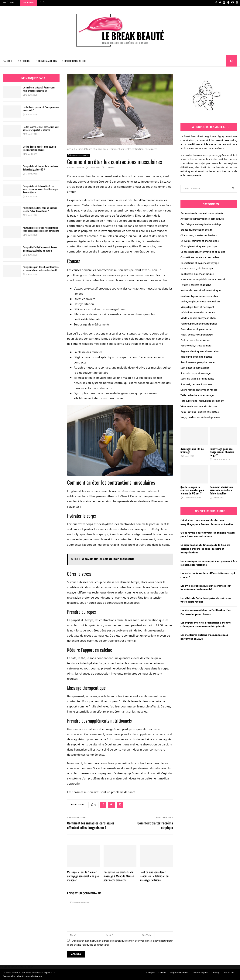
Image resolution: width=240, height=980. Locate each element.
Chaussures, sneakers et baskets (199, 236)
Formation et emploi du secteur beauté (203, 280)
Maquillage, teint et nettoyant (197, 307)
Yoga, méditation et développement (201, 418)
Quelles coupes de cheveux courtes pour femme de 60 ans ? (192, 490)
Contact (162, 973)
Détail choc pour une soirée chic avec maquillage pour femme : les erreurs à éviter (207, 523)
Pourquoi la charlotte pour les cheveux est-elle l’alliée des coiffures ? (40, 209)
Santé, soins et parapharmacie (197, 362)
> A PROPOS (24, 61)
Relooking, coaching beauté (196, 357)
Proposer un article (179, 973)
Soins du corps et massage (195, 373)
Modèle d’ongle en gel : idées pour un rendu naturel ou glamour (39, 148)
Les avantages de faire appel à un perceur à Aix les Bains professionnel (209, 563)
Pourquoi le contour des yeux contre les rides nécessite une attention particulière (41, 229)
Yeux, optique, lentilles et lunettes (200, 412)
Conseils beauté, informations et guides (203, 252)
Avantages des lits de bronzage (192, 450)
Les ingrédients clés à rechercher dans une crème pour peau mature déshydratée (206, 625)
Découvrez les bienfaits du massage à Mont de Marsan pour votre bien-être (119, 876)
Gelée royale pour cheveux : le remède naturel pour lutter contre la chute (208, 535)
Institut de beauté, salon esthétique (201, 291)
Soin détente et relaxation (79, 155)
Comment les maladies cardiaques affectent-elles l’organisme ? (91, 825)
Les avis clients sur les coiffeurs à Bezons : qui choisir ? (208, 575)
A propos (150, 973)
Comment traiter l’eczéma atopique (155, 825)
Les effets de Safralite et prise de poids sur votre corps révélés (206, 600)
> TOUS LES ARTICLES (46, 61)
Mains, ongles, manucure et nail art (200, 302)
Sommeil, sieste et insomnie (196, 385)
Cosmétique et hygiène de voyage (200, 263)
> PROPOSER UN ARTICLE (74, 61)
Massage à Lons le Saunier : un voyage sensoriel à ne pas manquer (83, 876)
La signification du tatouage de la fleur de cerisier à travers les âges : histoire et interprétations (205, 549)
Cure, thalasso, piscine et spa (197, 269)
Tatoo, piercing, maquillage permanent (202, 401)
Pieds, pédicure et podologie (197, 335)
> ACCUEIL (8, 61)
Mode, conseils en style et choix (198, 318)
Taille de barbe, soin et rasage (197, 395)
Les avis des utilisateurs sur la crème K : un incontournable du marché (206, 588)
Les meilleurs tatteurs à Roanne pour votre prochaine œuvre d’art (39, 89)
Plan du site (229, 973)
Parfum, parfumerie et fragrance (199, 324)
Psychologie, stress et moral (196, 346)
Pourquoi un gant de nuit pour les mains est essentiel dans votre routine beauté (41, 268)
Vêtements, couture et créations (199, 406)
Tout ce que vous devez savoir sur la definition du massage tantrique (154, 876)
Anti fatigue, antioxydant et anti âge (201, 224)
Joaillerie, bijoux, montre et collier (199, 296)
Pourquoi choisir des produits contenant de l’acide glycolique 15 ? (41, 168)
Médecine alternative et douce (198, 313)
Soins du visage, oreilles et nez (197, 379)
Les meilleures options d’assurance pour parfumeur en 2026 (204, 637)
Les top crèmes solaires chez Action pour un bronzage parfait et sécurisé (41, 128)
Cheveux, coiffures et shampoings (200, 241)
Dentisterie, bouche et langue (197, 274)
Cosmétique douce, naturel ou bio (200, 258)
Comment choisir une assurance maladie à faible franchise (222, 490)
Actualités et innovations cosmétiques (202, 219)
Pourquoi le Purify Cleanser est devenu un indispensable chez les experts (40, 249)
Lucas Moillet (77, 168)
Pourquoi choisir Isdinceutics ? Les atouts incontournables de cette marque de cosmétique (40, 189)
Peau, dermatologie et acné (196, 329)
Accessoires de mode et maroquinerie (202, 213)
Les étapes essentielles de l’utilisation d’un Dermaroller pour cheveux (206, 612)
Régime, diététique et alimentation (200, 351)
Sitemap (215, 973)
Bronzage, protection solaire (196, 230)
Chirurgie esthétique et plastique (199, 247)
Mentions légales (200, 973)
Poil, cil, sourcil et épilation (195, 340)
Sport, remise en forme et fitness (199, 390)
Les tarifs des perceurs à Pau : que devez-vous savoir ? (41, 109)
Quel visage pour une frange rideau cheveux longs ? (222, 452)
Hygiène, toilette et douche (196, 285)
